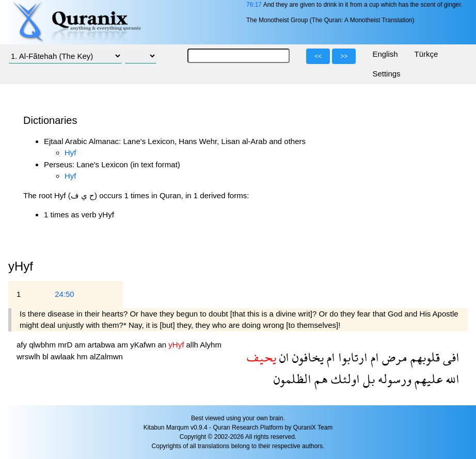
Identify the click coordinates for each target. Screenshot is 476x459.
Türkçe (426, 54)
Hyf (70, 153)
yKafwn (144, 345)
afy (23, 345)
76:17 (254, 5)
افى (450, 357)
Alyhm (211, 345)
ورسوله (393, 379)
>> (344, 56)
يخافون (306, 357)
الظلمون (292, 379)
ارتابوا (351, 357)
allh (193, 345)
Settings (386, 74)
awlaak (64, 357)
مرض (393, 357)
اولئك (344, 379)
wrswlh (29, 357)
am (81, 345)
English (385, 54)
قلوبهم (424, 357)
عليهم (427, 379)
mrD (66, 345)
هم (320, 379)
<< (318, 56)
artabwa (103, 345)
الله (451, 379)
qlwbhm (43, 345)
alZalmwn (106, 357)
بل (367, 379)
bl (46, 357)
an (163, 345)
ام (373, 357)
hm (83, 357)
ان (283, 357)
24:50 (65, 294)
